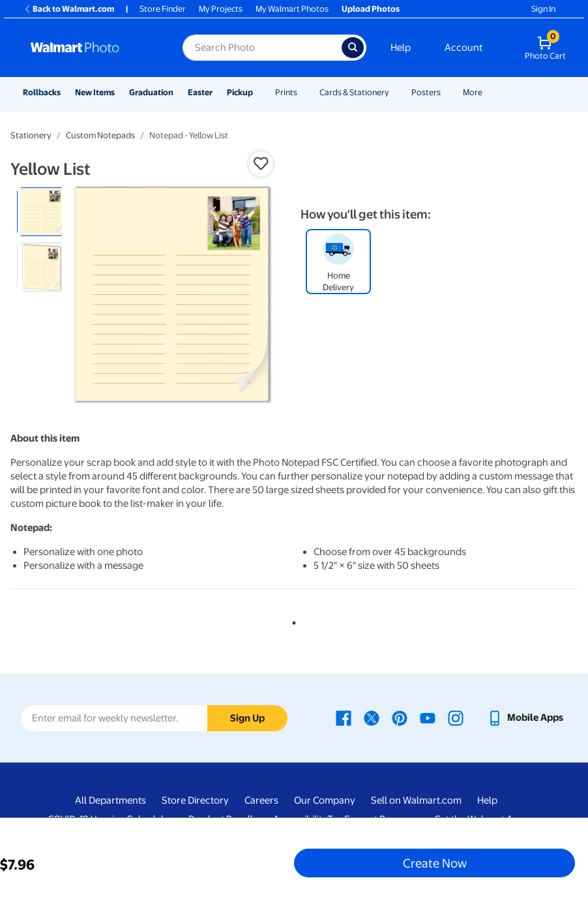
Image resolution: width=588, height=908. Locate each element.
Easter (200, 92)
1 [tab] (291, 620)
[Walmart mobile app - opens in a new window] (525, 718)
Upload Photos (371, 9)
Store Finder (163, 9)
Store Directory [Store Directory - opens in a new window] (195, 800)
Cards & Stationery (354, 92)
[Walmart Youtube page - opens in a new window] (428, 718)
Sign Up (247, 718)
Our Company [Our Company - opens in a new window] (325, 800)
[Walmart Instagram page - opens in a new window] (456, 718)
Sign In (543, 9)
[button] (261, 164)
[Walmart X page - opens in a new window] (372, 718)
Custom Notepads (100, 135)
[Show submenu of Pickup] (259, 92)
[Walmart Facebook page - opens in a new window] (344, 718)
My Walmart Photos (292, 9)
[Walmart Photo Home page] (93, 48)
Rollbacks (42, 92)
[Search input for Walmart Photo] (262, 48)
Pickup (240, 92)
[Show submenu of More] (488, 92)
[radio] (41, 212)
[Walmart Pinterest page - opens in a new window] (400, 718)
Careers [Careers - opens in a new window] (261, 800)
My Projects (221, 9)
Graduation (151, 92)
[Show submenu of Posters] (447, 92)
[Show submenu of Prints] (303, 92)
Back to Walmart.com (69, 9)
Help (401, 48)
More (473, 92)
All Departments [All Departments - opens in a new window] (110, 800)
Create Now (435, 863)
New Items (95, 92)
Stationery (31, 135)
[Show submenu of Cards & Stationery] (395, 92)
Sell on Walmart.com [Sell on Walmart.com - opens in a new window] (416, 800)
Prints (286, 92)
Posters (426, 92)
